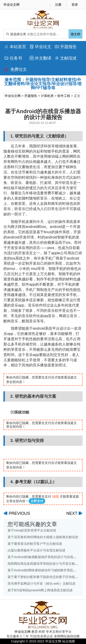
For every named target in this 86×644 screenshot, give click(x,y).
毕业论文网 (13, 96)
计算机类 (47, 96)
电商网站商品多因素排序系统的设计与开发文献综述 (44, 564)
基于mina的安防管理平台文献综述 (32, 530)
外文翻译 (40, 58)
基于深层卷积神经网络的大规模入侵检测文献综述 (43, 537)
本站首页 (15, 47)
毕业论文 (40, 47)
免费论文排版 (16, 71)
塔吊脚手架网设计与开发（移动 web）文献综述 (42, 584)
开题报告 (66, 47)
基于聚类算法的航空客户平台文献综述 (35, 544)
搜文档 (75, 34)
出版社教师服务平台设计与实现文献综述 (36, 550)
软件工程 (64, 96)
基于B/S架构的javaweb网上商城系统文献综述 (40, 590)
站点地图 (69, 641)
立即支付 (37, 501)
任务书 (13, 58)
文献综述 (66, 58)
